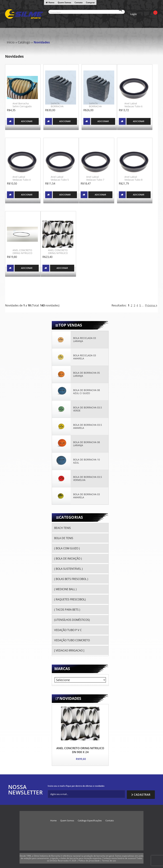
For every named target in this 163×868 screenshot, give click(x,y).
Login (133, 14)
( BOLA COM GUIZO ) (67, 548)
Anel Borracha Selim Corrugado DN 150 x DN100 (22, 106)
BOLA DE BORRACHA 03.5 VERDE (88, 409)
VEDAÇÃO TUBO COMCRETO (72, 640)
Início (11, 42)
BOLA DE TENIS (64, 538)
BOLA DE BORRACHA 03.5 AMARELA (88, 426)
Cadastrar (142, 793)
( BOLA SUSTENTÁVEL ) (68, 569)
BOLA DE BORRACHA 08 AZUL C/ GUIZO (87, 392)
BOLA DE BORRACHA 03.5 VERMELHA (88, 479)
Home (51, 2)
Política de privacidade (89, 859)
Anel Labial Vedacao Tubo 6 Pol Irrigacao (133, 106)
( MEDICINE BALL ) (65, 589)
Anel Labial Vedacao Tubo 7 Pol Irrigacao (95, 180)
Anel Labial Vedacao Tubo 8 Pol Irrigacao (133, 180)
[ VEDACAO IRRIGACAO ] (69, 650)
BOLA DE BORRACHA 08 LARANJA (87, 444)
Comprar (90, 2)
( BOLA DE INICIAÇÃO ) (68, 559)
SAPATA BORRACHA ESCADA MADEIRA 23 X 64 (99, 108)
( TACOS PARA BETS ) (67, 610)
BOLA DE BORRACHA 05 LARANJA (87, 374)
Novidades (42, 42)
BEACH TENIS (62, 528)
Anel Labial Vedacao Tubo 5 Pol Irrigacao (60, 180)
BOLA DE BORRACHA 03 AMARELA (87, 496)
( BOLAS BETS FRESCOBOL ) (71, 579)
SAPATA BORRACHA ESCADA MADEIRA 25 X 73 (61, 108)
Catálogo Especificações (90, 819)
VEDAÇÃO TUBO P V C (68, 630)
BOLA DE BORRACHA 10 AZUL (87, 461)
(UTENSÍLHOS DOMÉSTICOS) (72, 620)
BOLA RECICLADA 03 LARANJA (85, 340)
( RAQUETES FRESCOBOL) (70, 599)
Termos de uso (109, 859)
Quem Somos (64, 2)
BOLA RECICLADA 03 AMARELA (85, 357)
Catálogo (24, 42)
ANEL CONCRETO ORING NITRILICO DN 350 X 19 (58, 253)
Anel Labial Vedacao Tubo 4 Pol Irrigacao (22, 180)
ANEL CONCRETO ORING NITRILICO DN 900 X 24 (80, 750)
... (143, 305)
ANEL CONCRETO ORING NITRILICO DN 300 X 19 (22, 253)
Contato (79, 2)
